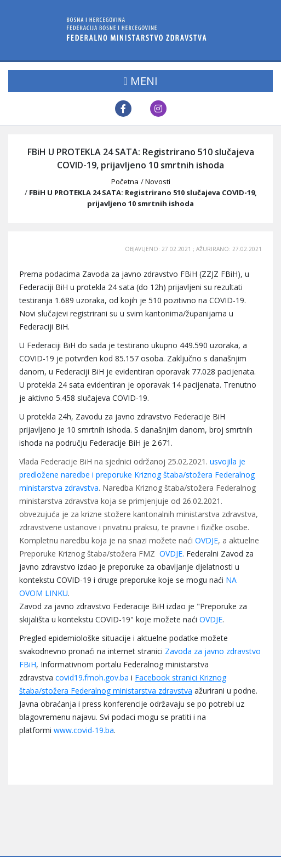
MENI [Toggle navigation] (140, 81)
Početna (125, 181)
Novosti (158, 181)
